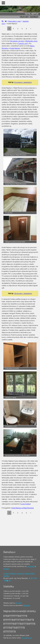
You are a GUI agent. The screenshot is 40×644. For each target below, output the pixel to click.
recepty (6, 569)
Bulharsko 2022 (32, 41)
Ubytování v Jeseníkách (23, 294)
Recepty (26, 620)
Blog (32, 620)
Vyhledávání (20, 628)
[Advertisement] (20, 530)
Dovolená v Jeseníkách (23, 82)
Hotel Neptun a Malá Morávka (22, 508)
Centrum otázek (13, 616)
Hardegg (25, 624)
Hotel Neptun (15, 48)
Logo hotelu (25, 504)
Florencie (7, 628)
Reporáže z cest (14, 21)
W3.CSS (18, 603)
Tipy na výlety (8, 620)
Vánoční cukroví (9, 624)
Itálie (13, 628)
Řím (5, 616)
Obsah (27, 574)
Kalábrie (18, 624)
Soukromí (20, 574)
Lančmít (32, 624)
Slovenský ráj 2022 (17, 41)
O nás (6, 574)
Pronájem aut (27, 638)
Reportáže (23, 616)
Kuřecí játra (18, 620)
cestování (31, 566)
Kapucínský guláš (9, 632)
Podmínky (12, 574)
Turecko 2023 (23, 44)
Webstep (27, 605)
